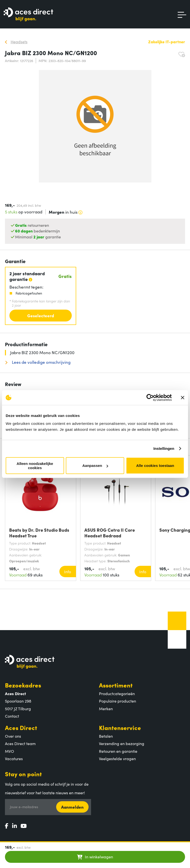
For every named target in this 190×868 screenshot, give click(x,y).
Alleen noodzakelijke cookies (35, 465)
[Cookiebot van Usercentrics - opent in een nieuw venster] (150, 398)
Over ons (13, 736)
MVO (10, 751)
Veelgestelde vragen (117, 758)
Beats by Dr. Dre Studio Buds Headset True (39, 533)
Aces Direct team (20, 743)
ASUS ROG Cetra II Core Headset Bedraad (110, 533)
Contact (12, 716)
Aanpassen (95, 466)
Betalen (106, 736)
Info (68, 571)
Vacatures (14, 758)
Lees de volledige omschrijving (41, 362)
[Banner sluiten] (183, 398)
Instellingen (164, 448)
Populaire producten (118, 701)
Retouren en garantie (118, 751)
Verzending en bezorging (122, 743)
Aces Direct (21, 727)
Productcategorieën (117, 693)
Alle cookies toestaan (155, 466)
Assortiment (116, 685)
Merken (106, 708)
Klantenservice (120, 727)
